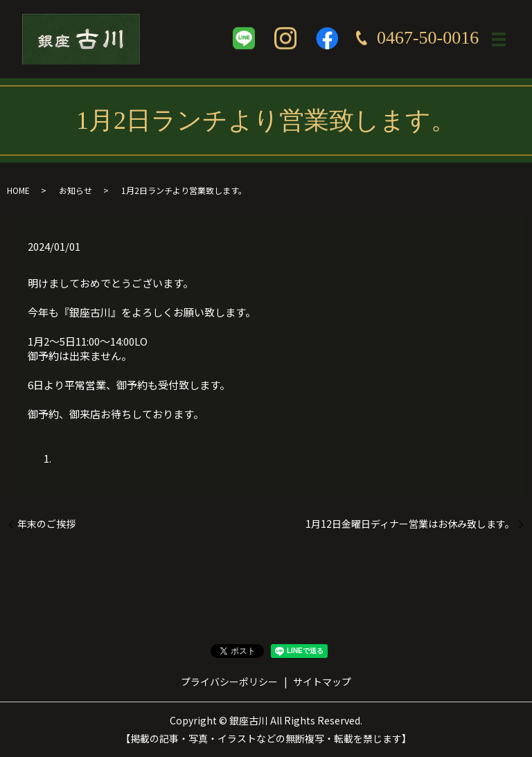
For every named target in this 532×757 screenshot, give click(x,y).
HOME (18, 190)
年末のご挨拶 (46, 524)
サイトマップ (322, 682)
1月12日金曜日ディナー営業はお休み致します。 (410, 524)
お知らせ (76, 190)
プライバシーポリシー (229, 682)
